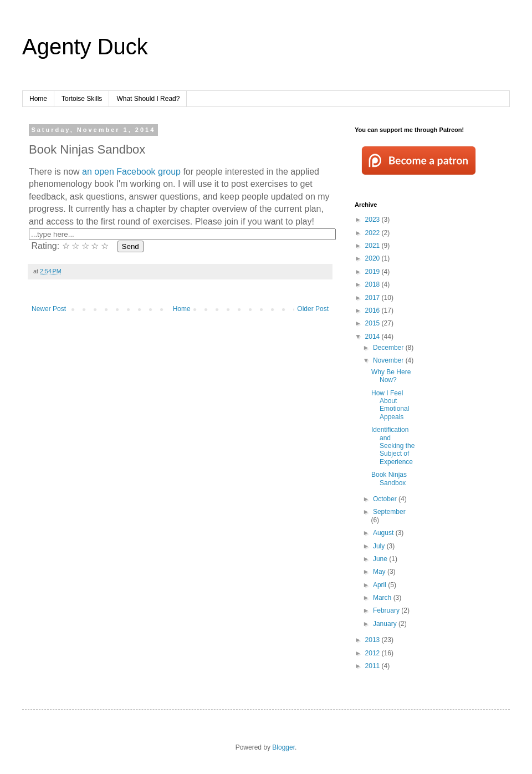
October (386, 499)
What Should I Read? (148, 99)
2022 (374, 233)
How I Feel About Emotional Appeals (390, 405)
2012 (374, 653)
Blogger (283, 747)
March (383, 598)
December (389, 348)
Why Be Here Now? (391, 376)
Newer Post (49, 309)
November (389, 360)
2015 (374, 323)
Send (131, 246)
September (389, 512)
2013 (374, 640)
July (380, 546)
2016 (374, 310)
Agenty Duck (85, 47)
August (384, 533)
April (380, 585)
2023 (374, 220)
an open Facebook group (131, 172)
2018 (374, 284)
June (381, 559)
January (386, 624)
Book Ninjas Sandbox (389, 478)
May (380, 572)
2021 (374, 246)
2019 (374, 272)
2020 (374, 258)
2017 (374, 298)
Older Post (313, 309)
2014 (374, 337)
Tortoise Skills (82, 99)
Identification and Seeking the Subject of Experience (393, 446)
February (387, 610)
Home (38, 99)
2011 (374, 666)
